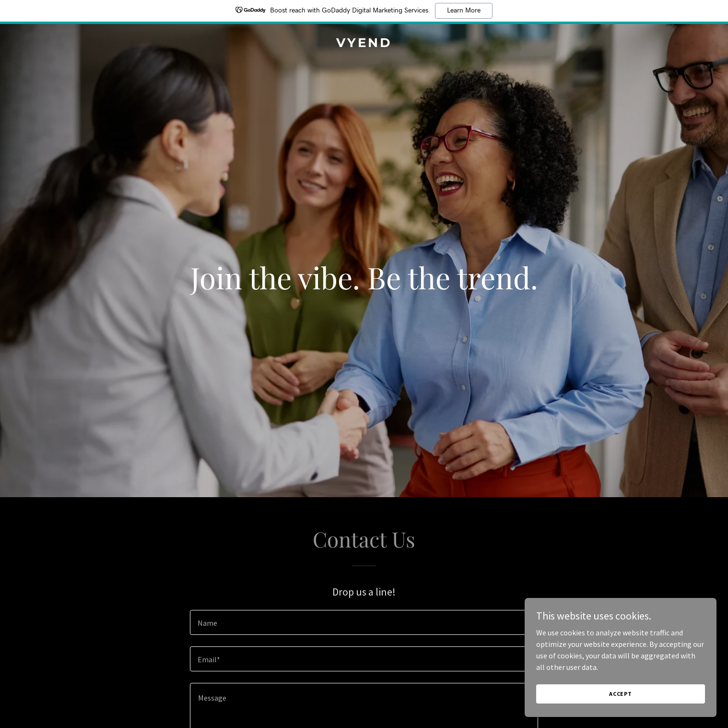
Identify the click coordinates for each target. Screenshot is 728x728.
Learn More (464, 11)
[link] (364, 44)
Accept (621, 694)
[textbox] (364, 622)
